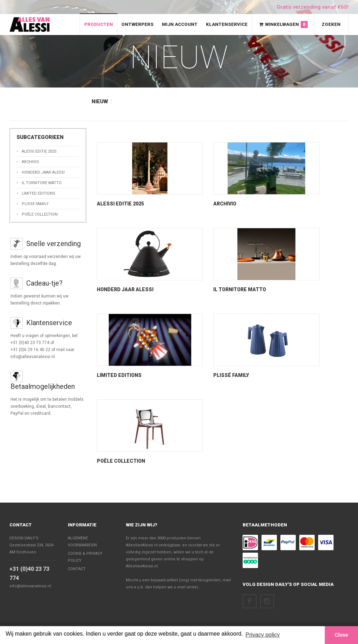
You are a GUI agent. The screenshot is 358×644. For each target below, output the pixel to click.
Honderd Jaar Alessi (125, 289)
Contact (21, 525)
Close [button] (341, 635)
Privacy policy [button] (263, 635)
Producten (99, 24)
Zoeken (331, 24)
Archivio (225, 204)
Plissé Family (231, 375)
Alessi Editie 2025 (120, 204)
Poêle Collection (121, 461)
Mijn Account (180, 24)
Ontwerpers (137, 24)
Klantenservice (227, 24)
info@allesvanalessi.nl (30, 586)
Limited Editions (119, 375)
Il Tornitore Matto (240, 289)
